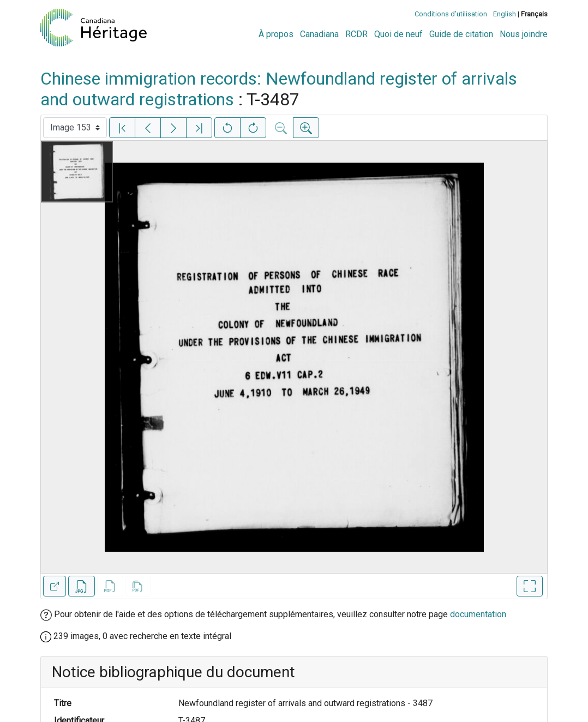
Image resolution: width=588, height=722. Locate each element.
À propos (276, 34)
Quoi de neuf (398, 34)
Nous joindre (524, 34)
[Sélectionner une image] (75, 128)
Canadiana (319, 34)
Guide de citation (461, 34)
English (505, 14)
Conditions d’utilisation (451, 14)
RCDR (356, 34)
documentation (478, 614)
